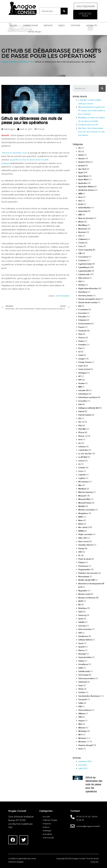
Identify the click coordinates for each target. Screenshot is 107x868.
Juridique (82, 446)
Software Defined (85, 640)
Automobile (83, 211)
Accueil (13, 25)
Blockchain (83, 229)
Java (80, 439)
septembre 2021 (85, 761)
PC (79, 555)
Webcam (82, 728)
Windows (82, 738)
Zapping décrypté (86, 745)
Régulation (83, 591)
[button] (86, 6)
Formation (82, 345)
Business (82, 232)
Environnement (84, 324)
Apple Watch (83, 179)
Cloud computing (85, 250)
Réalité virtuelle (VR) (86, 580)
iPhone (81, 432)
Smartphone (83, 636)
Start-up (81, 650)
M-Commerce (83, 482)
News (81, 520)
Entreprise (82, 320)
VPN (80, 717)
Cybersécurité (84, 274)
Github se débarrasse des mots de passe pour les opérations (94, 784)
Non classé (83, 527)
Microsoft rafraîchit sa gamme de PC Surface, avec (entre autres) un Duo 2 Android (92, 110)
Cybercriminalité (85, 271)
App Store (82, 169)
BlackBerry (83, 225)
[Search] (64, 11)
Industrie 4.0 (83, 390)
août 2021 (83, 765)
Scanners (82, 626)
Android (82, 165)
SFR (80, 633)
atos (80, 201)
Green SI (82, 366)
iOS (80, 418)
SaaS (80, 612)
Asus (80, 197)
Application (83, 183)
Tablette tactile (84, 671)
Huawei (81, 383)
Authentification (85, 207)
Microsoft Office (84, 499)
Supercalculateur (85, 657)
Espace (81, 327)
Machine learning (85, 492)
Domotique (83, 292)
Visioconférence (85, 710)
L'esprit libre (83, 450)
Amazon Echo (84, 162)
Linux (81, 471)
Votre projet (35, 32)
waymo (81, 721)
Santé (81, 619)
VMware (82, 713)
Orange (81, 548)
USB (80, 706)
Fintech (81, 341)
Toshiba (82, 692)
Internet (81, 411)
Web (80, 724)
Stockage (82, 654)
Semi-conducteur (85, 629)
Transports (83, 699)
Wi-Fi (80, 734)
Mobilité (82, 506)
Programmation (84, 569)
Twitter (81, 703)
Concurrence (83, 257)
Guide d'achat (84, 369)
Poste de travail (85, 559)
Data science (84, 278)
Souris (81, 643)
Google (81, 359)
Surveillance (83, 664)
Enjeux (62, 25)
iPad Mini (82, 429)
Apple (81, 172)
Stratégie (75, 25)
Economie (82, 313)
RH (80, 605)
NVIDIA (81, 531)
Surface (81, 661)
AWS (80, 215)
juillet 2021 (83, 768)
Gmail (81, 355)
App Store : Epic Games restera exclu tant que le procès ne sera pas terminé (91, 132)
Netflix (81, 517)
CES (80, 236)
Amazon (82, 158)
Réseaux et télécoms (87, 598)
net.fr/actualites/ (63, 296)
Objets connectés (85, 534)
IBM (80, 387)
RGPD (81, 601)
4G (80, 148)
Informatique (83, 394)
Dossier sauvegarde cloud (89, 299)
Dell (80, 281)
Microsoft (82, 496)
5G (80, 151)
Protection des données (88, 573)
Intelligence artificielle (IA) (88, 408)
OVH (80, 552)
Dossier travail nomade (88, 302)
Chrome (81, 243)
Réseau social (84, 594)
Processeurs (83, 566)
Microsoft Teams (85, 503)
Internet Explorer (85, 415)
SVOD (81, 668)
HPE (80, 380)
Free (80, 348)
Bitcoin (81, 222)
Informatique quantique (88, 397)
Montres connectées (87, 510)
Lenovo (81, 461)
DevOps (82, 285)
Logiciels (82, 475)
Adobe (81, 155)
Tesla (80, 685)
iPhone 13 (83, 436)
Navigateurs (83, 513)
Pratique (82, 562)
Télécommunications (87, 678)
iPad (80, 425)
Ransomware (84, 576)
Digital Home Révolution (88, 288)
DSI (80, 306)
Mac (80, 485)
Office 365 (83, 538)
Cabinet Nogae (31, 25)
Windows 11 (84, 742)
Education (82, 316)
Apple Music (83, 176)
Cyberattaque (84, 267)
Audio (81, 204)
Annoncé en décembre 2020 (14, 153)
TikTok (81, 689)
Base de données (86, 218)
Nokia (81, 524)
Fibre (80, 334)
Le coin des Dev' (85, 453)
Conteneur (82, 260)
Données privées (85, 295)
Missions (48, 25)
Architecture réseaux (86, 190)
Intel (80, 404)
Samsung (82, 615)
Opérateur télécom (86, 545)
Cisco (81, 246)
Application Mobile (86, 186)
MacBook (82, 489)
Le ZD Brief (83, 457)
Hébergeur (83, 373)
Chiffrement (83, 239)
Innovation (83, 401)
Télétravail (82, 682)
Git (79, 352)
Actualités (92, 25)
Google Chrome (85, 362)
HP (80, 376)
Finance (82, 337)
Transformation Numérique (89, 696)
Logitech (82, 478)
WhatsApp (83, 731)
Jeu (80, 443)
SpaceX (81, 647)
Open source (84, 541)
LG (79, 464)
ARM (80, 194)
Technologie (83, 675)
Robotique (83, 608)
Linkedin (82, 467)
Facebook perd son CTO (88, 125)
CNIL (80, 253)
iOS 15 (81, 422)
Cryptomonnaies (85, 264)
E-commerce (83, 309)
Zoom (81, 749)
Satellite (81, 622)
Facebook (82, 331)
